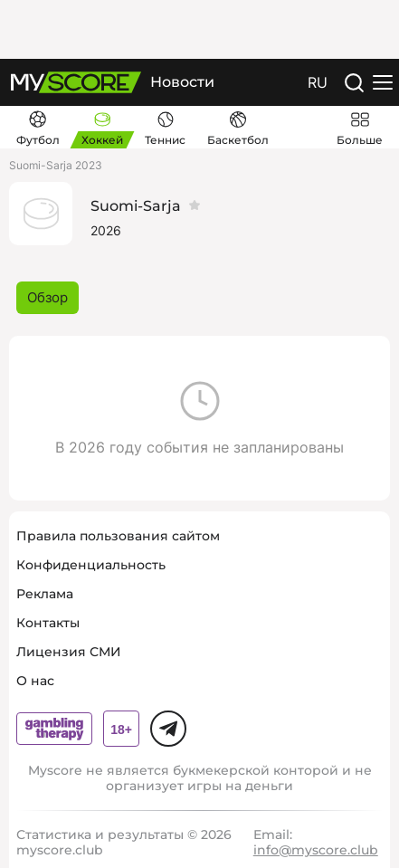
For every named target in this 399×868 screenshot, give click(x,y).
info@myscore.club (316, 850)
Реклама (45, 594)
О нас (35, 681)
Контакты (48, 623)
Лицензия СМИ (69, 652)
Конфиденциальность (91, 565)
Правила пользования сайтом (118, 536)
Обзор (47, 297)
